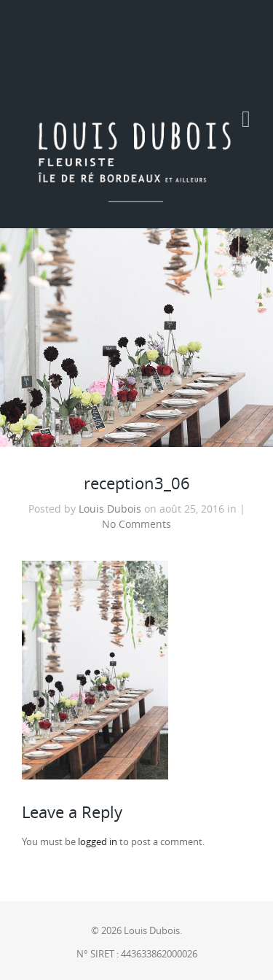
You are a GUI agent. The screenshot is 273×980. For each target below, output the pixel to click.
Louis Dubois (110, 509)
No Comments (136, 524)
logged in (98, 842)
